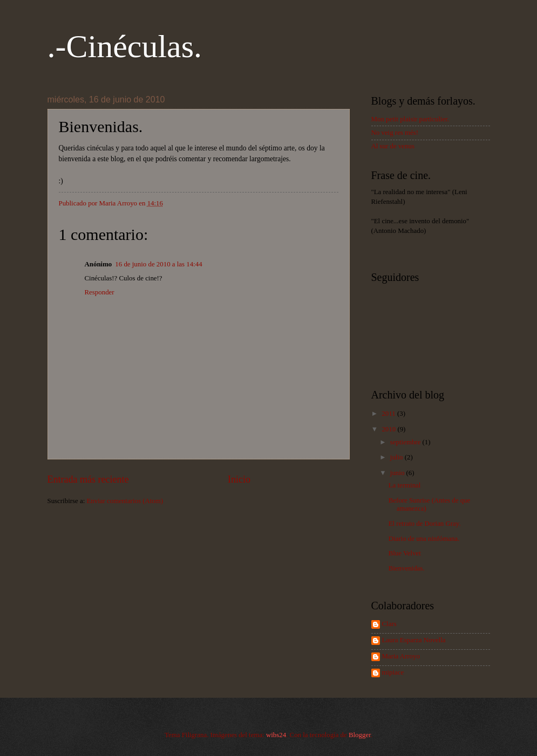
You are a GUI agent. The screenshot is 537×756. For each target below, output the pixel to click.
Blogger (360, 735)
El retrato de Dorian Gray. (425, 524)
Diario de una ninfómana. (424, 539)
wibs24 (276, 735)
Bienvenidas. (407, 568)
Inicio (239, 479)
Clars (389, 624)
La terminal (405, 485)
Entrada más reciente (88, 479)
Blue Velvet (405, 553)
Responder (100, 292)
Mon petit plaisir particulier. (410, 119)
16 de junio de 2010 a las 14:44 (158, 264)
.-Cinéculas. (125, 46)
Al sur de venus (393, 146)
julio (397, 457)
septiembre (406, 442)
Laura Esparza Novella (414, 640)
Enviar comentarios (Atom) (125, 501)
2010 (389, 429)
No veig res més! (395, 133)
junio (398, 473)
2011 (389, 414)
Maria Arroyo (401, 656)
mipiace (393, 672)
